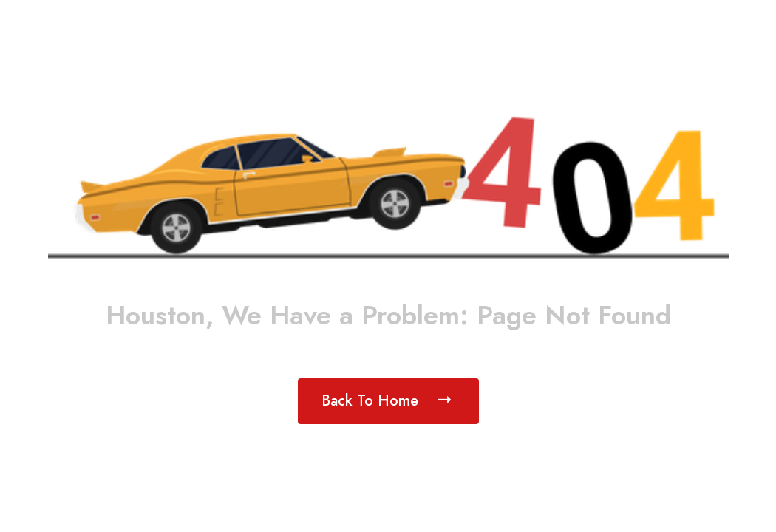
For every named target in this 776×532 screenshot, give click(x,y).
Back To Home (388, 400)
